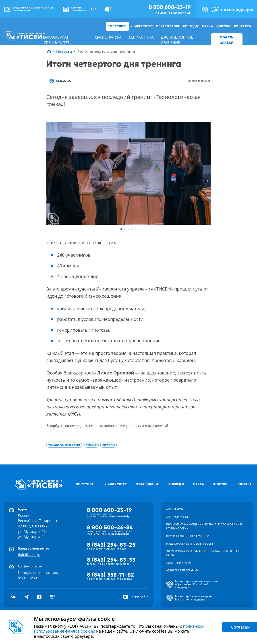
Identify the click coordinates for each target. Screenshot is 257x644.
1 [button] (121, 229)
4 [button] (132, 229)
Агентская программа (182, 570)
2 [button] (125, 229)
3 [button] (128, 229)
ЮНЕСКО (224, 26)
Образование (168, 26)
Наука (208, 26)
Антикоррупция (178, 517)
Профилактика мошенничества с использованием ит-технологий (205, 526)
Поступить (117, 26)
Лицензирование (179, 563)
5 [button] (136, 229)
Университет (142, 26)
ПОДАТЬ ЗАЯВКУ (227, 40)
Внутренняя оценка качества (188, 536)
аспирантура (141, 37)
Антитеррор (175, 509)
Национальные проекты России (190, 544)
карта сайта (140, 597)
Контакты (243, 26)
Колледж (191, 26)
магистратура (108, 37)
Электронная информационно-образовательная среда (203, 553)
